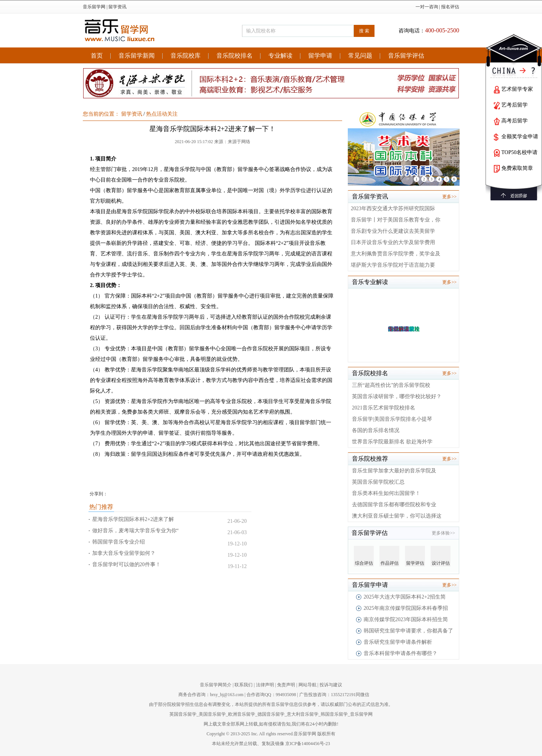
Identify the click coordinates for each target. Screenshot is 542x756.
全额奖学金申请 (520, 137)
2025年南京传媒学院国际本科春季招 (406, 608)
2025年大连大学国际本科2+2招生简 (405, 597)
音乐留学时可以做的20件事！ (126, 564)
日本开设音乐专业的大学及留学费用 (393, 242)
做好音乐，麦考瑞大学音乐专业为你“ (135, 531)
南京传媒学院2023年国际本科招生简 (406, 619)
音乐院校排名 (234, 56)
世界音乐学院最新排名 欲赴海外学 (392, 442)
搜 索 (364, 31)
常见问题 (360, 56)
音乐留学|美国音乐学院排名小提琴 (392, 419)
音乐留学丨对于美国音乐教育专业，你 (396, 220)
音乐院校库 (186, 56)
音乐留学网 (94, 7)
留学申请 (320, 56)
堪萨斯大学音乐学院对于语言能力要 (393, 265)
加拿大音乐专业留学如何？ (124, 553)
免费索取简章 (517, 168)
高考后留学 (515, 121)
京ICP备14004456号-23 (308, 744)
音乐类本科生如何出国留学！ (386, 493)
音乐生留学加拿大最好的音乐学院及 (394, 471)
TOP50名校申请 (519, 152)
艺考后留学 (515, 105)
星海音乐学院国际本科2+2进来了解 (133, 519)
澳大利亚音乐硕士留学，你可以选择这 (397, 516)
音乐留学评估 (406, 56)
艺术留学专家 (517, 89)
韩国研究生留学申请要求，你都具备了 (408, 631)
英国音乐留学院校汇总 (378, 482)
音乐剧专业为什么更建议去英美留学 (393, 231)
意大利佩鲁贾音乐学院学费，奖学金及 (396, 254)
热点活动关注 (162, 114)
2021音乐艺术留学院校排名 (384, 408)
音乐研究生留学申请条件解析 (398, 642)
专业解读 (280, 56)
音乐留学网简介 (216, 685)
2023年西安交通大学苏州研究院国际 (393, 208)
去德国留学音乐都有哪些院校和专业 (394, 505)
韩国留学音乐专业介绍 (119, 542)
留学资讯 (117, 7)
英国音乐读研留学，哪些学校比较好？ (397, 396)
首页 (97, 56)
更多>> (449, 197)
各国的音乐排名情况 (376, 430)
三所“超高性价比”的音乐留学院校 (391, 385)
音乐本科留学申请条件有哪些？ (400, 653)
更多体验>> (443, 533)
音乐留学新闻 (137, 56)
